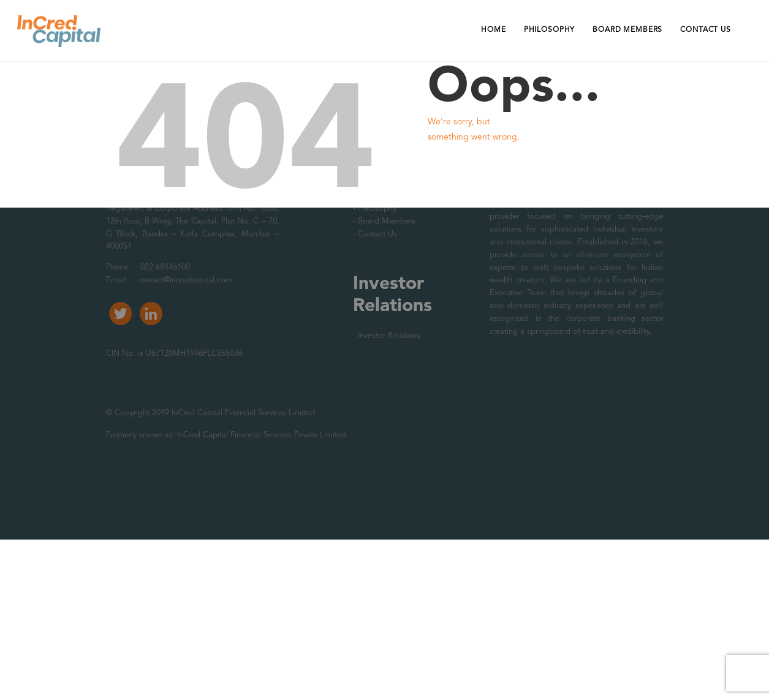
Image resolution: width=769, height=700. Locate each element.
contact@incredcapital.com (185, 280)
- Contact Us (375, 234)
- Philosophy (375, 209)
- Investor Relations (387, 336)
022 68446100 (164, 267)
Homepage (469, 179)
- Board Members (384, 221)
